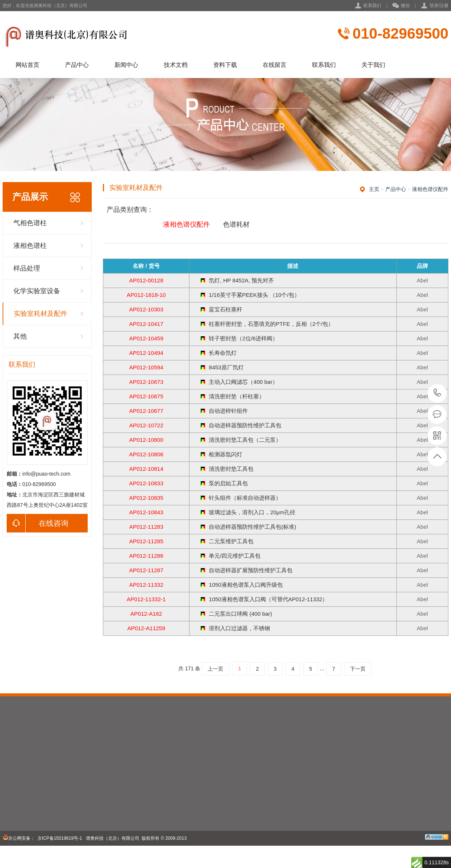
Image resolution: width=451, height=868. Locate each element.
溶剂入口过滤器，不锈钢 (239, 628)
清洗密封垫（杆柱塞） (237, 396)
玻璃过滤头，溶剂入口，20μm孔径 (252, 512)
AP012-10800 (146, 440)
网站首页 (27, 65)
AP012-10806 (146, 454)
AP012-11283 (146, 527)
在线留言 (275, 65)
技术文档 (176, 65)
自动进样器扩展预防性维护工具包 (251, 570)
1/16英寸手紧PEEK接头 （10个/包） (254, 295)
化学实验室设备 (37, 291)
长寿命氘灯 (223, 353)
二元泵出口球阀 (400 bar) (240, 614)
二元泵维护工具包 (231, 541)
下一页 (358, 669)
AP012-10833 (146, 483)
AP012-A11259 (146, 628)
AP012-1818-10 (146, 295)
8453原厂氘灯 (226, 367)
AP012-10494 (146, 353)
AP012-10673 (146, 382)
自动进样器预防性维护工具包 (245, 425)
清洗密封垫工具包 (231, 469)
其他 (20, 336)
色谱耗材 (236, 224)
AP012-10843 (146, 512)
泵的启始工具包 (228, 483)
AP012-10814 (146, 469)
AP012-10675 (146, 396)
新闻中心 (126, 65)
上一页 (215, 669)
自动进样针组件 (228, 411)
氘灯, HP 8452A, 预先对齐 (241, 280)
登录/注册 (439, 6)
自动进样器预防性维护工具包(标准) (252, 527)
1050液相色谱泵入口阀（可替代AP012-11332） (268, 599)
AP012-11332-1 (146, 599)
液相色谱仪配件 (430, 189)
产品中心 (77, 65)
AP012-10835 (146, 498)
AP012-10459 (146, 338)
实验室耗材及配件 (40, 314)
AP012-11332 (146, 585)
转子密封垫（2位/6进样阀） (243, 338)
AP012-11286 (146, 556)
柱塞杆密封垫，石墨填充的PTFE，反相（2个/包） (271, 324)
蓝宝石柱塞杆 (225, 309)
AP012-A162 (146, 614)
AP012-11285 (146, 541)
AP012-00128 (146, 280)
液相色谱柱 (30, 246)
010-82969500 (400, 33)
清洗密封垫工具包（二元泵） (245, 440)
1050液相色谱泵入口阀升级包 (246, 585)
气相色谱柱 (30, 223)
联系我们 (372, 6)
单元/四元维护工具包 (235, 556)
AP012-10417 (146, 324)
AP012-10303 (146, 309)
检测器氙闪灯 (225, 454)
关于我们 (373, 65)
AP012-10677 (146, 411)
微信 (401, 6)
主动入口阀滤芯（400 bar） (243, 382)
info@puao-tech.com (46, 474)
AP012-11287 (146, 570)
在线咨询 (38, 523)
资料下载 (225, 65)
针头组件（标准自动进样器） (245, 498)
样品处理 (27, 268)
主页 (374, 189)
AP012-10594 (146, 367)
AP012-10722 (146, 425)
